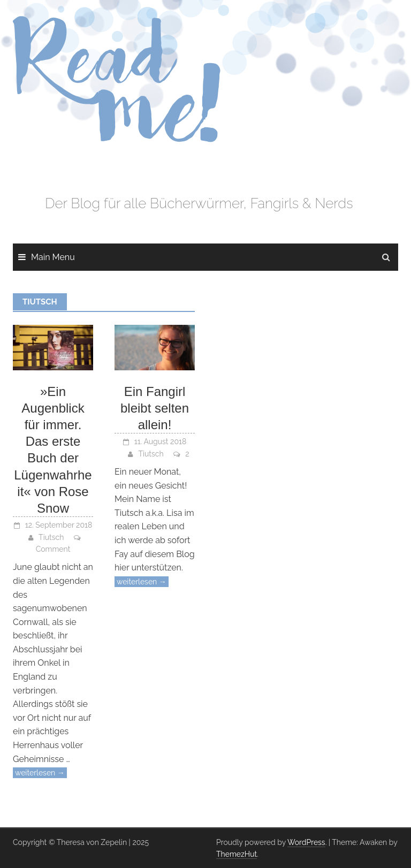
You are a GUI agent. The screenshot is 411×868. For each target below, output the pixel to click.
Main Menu (53, 257)
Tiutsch (51, 537)
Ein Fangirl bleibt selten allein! (155, 408)
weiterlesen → (40, 773)
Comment (53, 549)
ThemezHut (237, 854)
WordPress (306, 842)
